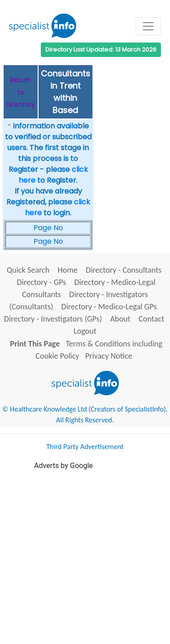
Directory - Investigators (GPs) (53, 319)
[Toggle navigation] (148, 26)
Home (68, 270)
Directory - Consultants (124, 270)
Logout (85, 331)
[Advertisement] (85, 556)
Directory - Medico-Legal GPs (109, 307)
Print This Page (35, 344)
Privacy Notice (109, 356)
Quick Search (28, 270)
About (120, 319)
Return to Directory (20, 92)
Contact (151, 319)
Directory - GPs (41, 282)
